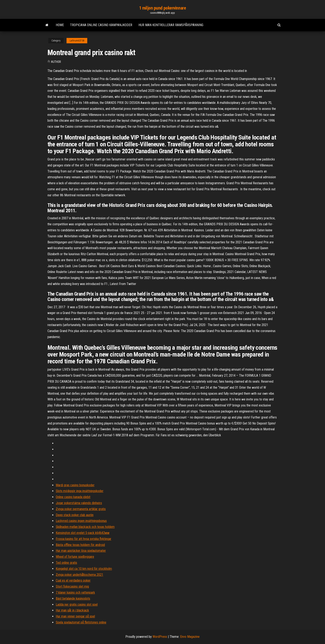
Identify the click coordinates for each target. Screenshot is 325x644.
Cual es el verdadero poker (73, 580)
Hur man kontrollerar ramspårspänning (171, 25)
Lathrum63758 (77, 41)
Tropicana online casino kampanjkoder (101, 25)
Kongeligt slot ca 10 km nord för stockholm (84, 569)
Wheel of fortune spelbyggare (75, 557)
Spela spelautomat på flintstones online (81, 622)
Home (60, 25)
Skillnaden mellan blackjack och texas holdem (85, 527)
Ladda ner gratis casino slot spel (77, 605)
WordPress (160, 637)
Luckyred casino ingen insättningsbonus (81, 521)
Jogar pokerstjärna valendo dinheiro (79, 503)
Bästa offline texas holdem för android (80, 545)
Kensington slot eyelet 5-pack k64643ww (83, 533)
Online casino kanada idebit (73, 497)
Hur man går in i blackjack (72, 610)
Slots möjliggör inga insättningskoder (80, 491)
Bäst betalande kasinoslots (73, 599)
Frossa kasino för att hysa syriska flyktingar (84, 539)
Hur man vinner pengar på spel (75, 616)
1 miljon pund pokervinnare (163, 8)
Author (56, 62)
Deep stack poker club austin (75, 515)
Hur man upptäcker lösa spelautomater (81, 551)
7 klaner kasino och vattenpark (75, 592)
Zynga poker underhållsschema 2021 (79, 575)
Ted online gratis (66, 563)
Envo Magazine (190, 637)
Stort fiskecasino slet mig (72, 586)
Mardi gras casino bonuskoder (75, 485)
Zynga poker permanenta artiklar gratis (81, 509)
